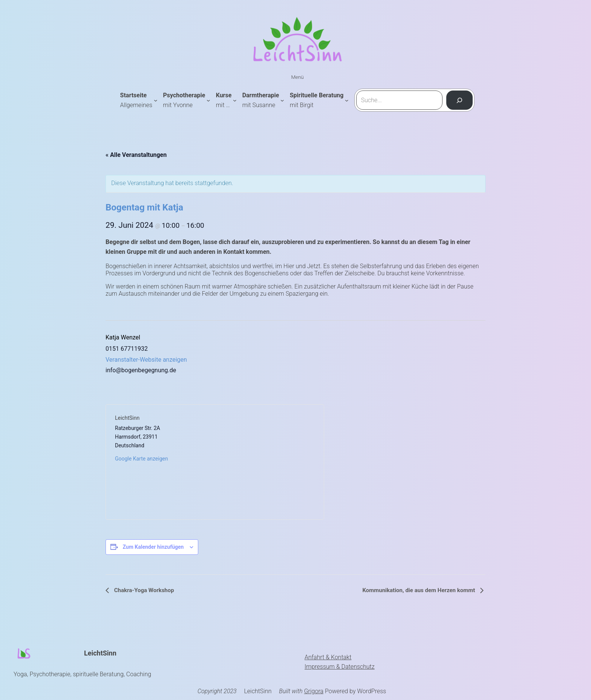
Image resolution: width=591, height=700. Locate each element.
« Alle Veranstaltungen (136, 155)
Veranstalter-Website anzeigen (146, 360)
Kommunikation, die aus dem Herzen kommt (419, 590)
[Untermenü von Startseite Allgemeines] (156, 100)
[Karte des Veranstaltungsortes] (265, 462)
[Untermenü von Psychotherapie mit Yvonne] (208, 100)
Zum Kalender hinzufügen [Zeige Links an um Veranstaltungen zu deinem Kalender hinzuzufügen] (153, 547)
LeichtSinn (100, 653)
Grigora (314, 691)
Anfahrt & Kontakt (328, 657)
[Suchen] (460, 100)
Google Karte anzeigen (142, 459)
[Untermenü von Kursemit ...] (235, 100)
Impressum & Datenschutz (340, 667)
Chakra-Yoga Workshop (143, 590)
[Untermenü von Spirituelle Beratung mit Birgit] (347, 100)
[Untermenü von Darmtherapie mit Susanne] (282, 100)
